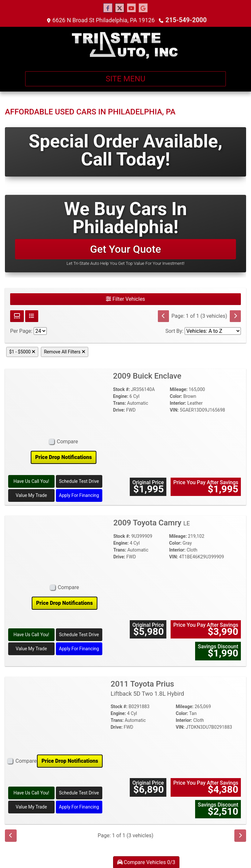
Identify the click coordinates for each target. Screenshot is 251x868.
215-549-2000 (187, 20)
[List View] (32, 316)
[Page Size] (40, 331)
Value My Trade (31, 495)
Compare (67, 442)
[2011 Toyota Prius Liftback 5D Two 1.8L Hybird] (55, 714)
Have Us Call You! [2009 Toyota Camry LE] (31, 635)
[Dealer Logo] (125, 46)
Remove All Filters (64, 352)
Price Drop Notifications (64, 457)
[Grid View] (17, 316)
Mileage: (178, 389)
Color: (176, 396)
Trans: (120, 403)
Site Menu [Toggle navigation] (125, 79)
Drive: (119, 410)
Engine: (121, 396)
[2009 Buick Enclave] (64, 402)
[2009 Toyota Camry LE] (65, 548)
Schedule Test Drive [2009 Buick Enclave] (79, 481)
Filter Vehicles (125, 299)
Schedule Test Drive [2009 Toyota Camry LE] (79, 635)
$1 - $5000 (22, 352)
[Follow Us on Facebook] (108, 8)
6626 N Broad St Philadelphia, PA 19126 (105, 20)
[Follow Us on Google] (143, 8)
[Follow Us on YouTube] (131, 8)
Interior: (178, 403)
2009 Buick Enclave (148, 376)
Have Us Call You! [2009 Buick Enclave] (31, 481)
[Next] (235, 316)
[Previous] (163, 316)
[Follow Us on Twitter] (120, 8)
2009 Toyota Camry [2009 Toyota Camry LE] (152, 523)
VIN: (174, 410)
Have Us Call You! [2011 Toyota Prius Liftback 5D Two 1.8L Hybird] (31, 793)
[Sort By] (213, 331)
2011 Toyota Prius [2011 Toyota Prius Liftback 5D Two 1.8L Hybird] (148, 688)
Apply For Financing (79, 495)
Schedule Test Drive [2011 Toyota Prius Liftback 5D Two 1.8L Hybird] (79, 793)
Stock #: (122, 389)
